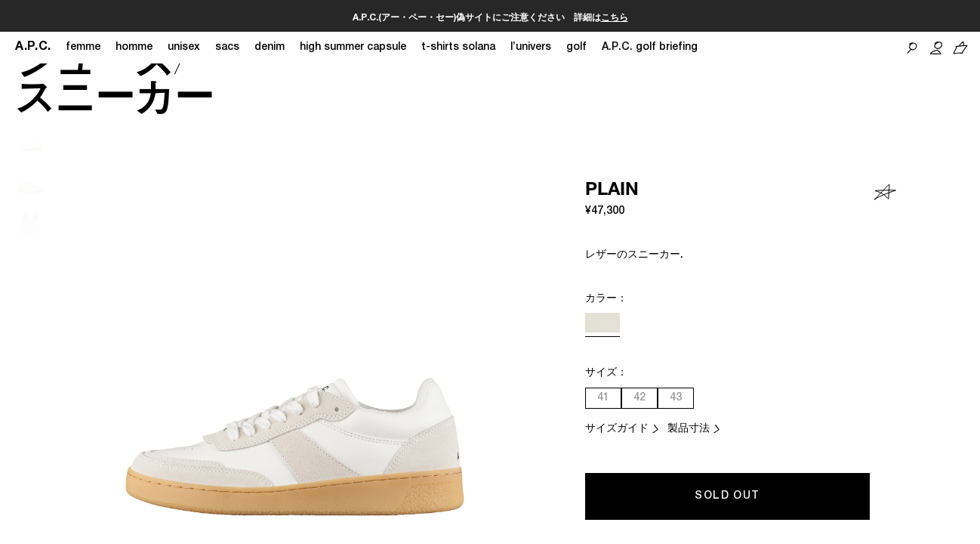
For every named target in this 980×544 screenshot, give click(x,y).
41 (603, 398)
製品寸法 (689, 429)
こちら (615, 18)
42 (639, 398)
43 (676, 398)
